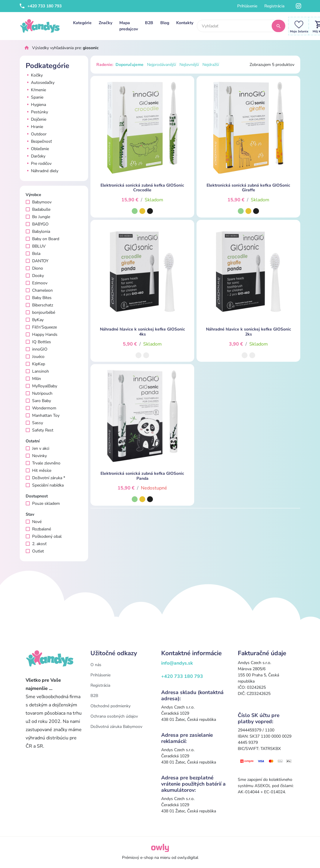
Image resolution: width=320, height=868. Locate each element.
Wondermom (41, 408)
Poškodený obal (44, 536)
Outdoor (36, 134)
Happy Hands (42, 335)
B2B (149, 23)
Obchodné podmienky (110, 706)
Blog (165, 23)
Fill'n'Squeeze (41, 327)
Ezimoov (37, 283)
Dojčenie (36, 119)
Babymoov (39, 202)
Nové (34, 522)
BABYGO (37, 224)
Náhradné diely (42, 171)
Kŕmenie (36, 90)
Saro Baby (38, 401)
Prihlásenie (247, 6)
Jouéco (35, 357)
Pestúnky (37, 112)
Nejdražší (211, 65)
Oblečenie (37, 149)
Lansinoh (37, 371)
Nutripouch (39, 393)
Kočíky (34, 75)
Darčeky (36, 156)
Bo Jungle (38, 217)
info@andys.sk (177, 663)
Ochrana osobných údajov (114, 716)
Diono (34, 268)
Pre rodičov (39, 164)
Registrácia (274, 6)
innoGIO (37, 349)
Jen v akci (37, 448)
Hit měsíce (38, 470)
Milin (33, 379)
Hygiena (36, 105)
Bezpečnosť (39, 141)
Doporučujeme (130, 65)
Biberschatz (39, 305)
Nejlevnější (189, 65)
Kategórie (82, 23)
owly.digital (188, 858)
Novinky (36, 456)
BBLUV (36, 246)
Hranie (34, 127)
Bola (33, 254)
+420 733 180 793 (41, 6)
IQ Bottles (38, 342)
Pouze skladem (43, 503)
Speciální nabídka (45, 485)
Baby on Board (42, 239)
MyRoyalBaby (41, 386)
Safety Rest (39, 430)
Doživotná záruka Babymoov (116, 727)
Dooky (35, 276)
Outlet (35, 551)
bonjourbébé (40, 312)
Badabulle (38, 209)
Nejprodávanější (161, 65)
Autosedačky (40, 83)
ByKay (35, 320)
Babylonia (38, 231)
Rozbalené (38, 529)
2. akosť (36, 544)
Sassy (34, 423)
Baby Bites (39, 298)
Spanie (34, 97)
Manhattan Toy (43, 415)
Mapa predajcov (129, 26)
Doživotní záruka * (45, 478)
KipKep (35, 364)
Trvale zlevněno (43, 463)
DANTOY (37, 261)
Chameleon (39, 290)
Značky (105, 23)
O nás (96, 665)
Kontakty (185, 23)
